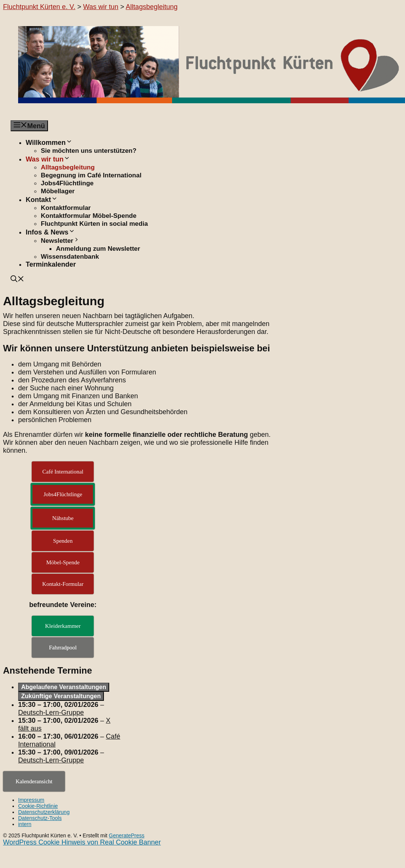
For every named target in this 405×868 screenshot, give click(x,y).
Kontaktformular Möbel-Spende (89, 216)
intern (25, 824)
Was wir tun (48, 159)
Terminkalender (51, 264)
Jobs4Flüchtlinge (67, 183)
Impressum (31, 800)
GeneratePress (127, 835)
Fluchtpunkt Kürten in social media (94, 224)
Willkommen (49, 143)
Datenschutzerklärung (44, 812)
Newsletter (60, 241)
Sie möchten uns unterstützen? (89, 151)
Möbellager (58, 191)
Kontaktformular (66, 208)
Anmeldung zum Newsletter (98, 249)
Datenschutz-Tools (40, 818)
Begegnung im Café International (91, 175)
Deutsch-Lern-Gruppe (51, 713)
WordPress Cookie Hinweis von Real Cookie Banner (82, 842)
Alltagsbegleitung (68, 167)
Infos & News (50, 232)
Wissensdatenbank (70, 257)
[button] (17, 280)
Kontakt (42, 200)
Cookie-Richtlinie (38, 806)
